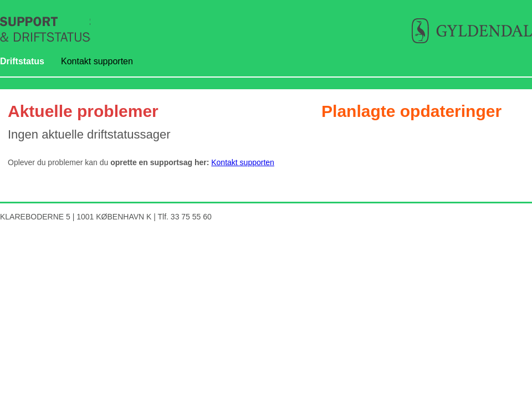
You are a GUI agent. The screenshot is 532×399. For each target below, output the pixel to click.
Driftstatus (22, 61)
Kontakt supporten (97, 61)
